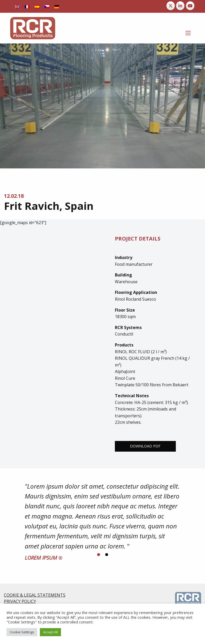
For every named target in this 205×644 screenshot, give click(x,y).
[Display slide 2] (107, 555)
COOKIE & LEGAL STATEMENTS (35, 595)
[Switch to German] (57, 6)
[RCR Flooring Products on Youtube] (190, 6)
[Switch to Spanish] (37, 6)
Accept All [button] (50, 632)
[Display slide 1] (99, 555)
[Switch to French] (27, 6)
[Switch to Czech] (47, 6)
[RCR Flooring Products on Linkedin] (180, 6)
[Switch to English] (17, 6)
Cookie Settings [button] (22, 632)
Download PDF (145, 446)
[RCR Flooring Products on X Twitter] (171, 6)
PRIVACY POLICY (20, 601)
